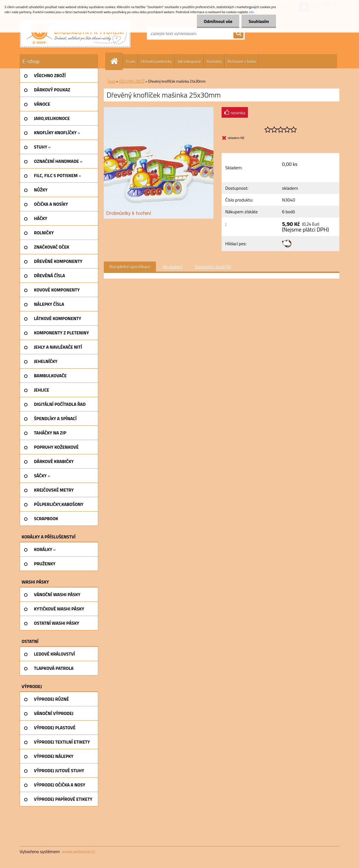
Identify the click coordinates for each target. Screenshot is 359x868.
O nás (131, 61)
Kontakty (214, 61)
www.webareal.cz (79, 851)
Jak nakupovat (189, 61)
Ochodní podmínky (156, 61)
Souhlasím (259, 21)
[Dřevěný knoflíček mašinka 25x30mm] (159, 109)
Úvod (111, 81)
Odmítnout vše (218, 21)
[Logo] (75, 33)
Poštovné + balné (242, 61)
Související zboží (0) (213, 267)
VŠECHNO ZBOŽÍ (132, 81)
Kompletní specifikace (130, 267)
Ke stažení (173, 267)
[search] (238, 34)
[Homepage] (116, 61)
